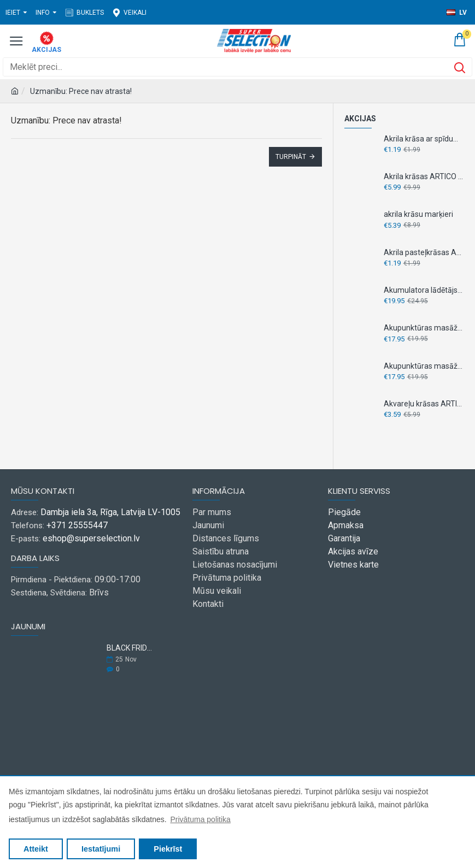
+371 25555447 (77, 525)
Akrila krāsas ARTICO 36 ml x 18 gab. (424, 176)
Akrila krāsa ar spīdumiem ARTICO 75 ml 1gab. (424, 139)
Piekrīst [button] (168, 849)
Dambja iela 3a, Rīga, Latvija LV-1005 (110, 512)
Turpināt (291, 157)
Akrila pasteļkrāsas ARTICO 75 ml (424, 252)
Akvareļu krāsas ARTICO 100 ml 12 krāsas (424, 404)
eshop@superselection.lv (91, 538)
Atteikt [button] (36, 849)
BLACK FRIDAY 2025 (131, 648)
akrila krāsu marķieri (418, 214)
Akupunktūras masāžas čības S (424, 366)
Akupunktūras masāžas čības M (424, 328)
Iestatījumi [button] (101, 849)
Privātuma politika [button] (200, 819)
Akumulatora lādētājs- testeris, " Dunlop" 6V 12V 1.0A (424, 290)
